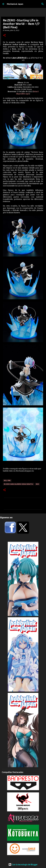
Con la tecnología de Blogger (23, 865)
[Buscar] (43, 4)
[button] (4, 35)
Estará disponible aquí (27, 93)
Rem (37, 484)
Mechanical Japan (15, 4)
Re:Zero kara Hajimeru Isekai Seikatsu (19, 484)
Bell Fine (7, 480)
